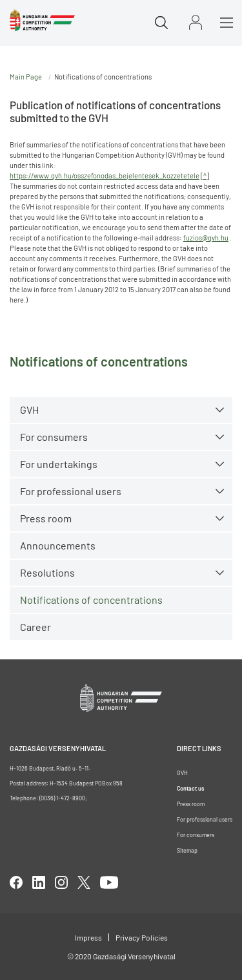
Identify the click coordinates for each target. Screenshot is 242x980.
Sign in (196, 22)
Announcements (58, 545)
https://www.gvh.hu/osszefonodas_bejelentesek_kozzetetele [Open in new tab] (105, 176)
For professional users (71, 491)
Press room (46, 518)
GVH (29, 410)
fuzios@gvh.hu (206, 238)
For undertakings (59, 464)
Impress (88, 937)
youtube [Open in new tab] (109, 882)
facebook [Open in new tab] (16, 882)
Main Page (26, 77)
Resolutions (47, 572)
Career (35, 627)
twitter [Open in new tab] (84, 882)
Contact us (190, 788)
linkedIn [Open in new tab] (39, 882)
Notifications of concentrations (91, 600)
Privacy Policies (142, 937)
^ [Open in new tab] (205, 176)
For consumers (54, 437)
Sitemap (187, 850)
